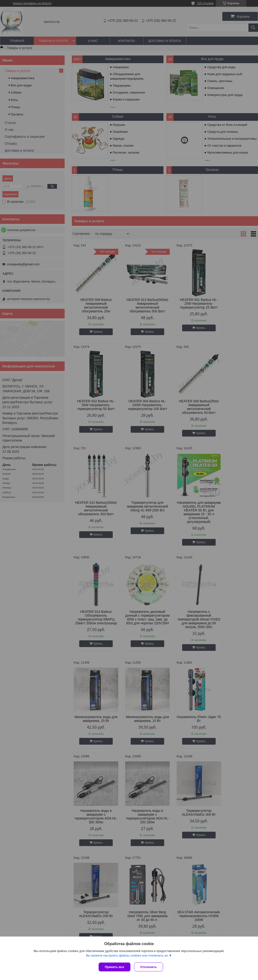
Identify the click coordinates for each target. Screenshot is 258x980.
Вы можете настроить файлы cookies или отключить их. (127, 956)
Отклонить (150, 967)
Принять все (115, 967)
